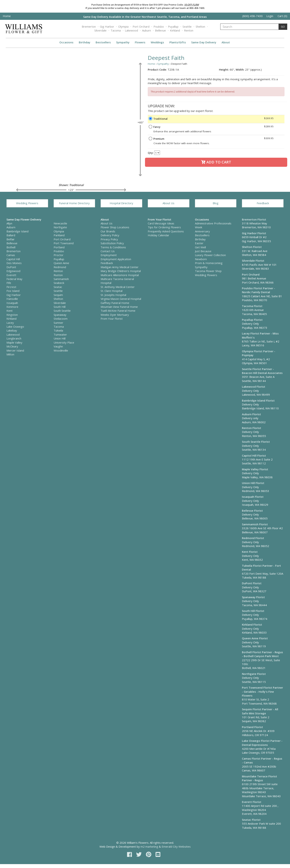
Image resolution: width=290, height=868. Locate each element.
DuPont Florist (252, 583)
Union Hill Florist (253, 483)
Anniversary (202, 231)
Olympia (123, 26)
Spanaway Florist (253, 597)
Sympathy (123, 42)
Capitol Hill (13, 259)
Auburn (146, 30)
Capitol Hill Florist (254, 455)
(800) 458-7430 (252, 16)
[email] (158, 854)
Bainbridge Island (17, 231)
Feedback (263, 203)
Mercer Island (15, 350)
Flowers (140, 42)
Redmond (60, 267)
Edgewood (13, 271)
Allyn (9, 223)
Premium (159, 139)
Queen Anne (61, 263)
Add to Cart (216, 162)
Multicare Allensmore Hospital (120, 275)
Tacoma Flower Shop (208, 271)
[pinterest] (149, 854)
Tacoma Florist (252, 306)
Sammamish (61, 279)
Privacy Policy (109, 239)
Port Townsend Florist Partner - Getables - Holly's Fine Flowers (262, 691)
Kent (10, 311)
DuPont (11, 267)
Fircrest (11, 287)
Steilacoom (61, 319)
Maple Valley (14, 342)
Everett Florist (252, 802)
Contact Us (108, 251)
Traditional (160, 119)
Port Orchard (141, 26)
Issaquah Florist (253, 497)
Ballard (11, 235)
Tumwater (60, 334)
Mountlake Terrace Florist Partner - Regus (259, 778)
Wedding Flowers (27, 203)
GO (283, 27)
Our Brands (108, 231)
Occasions (66, 42)
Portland (59, 247)
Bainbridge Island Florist (258, 400)
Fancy (157, 127)
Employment (109, 255)
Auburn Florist (251, 414)
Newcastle (60, 223)
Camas (11, 255)
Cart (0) (282, 16)
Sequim (58, 295)
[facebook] (130, 854)
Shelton (200, 26)
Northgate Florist (254, 674)
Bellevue (160, 30)
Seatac (58, 287)
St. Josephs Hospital (113, 295)
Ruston (58, 275)
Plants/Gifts (178, 42)
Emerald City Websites (176, 847)
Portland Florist (252, 727)
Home (7, 16)
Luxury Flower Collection (210, 255)
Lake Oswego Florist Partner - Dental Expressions (262, 743)
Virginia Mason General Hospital (121, 299)
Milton (10, 354)
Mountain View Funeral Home (119, 307)
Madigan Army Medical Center (120, 267)
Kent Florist (250, 552)
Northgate (60, 227)
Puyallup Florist (252, 320)
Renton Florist (252, 428)
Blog (216, 203)
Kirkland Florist (252, 625)
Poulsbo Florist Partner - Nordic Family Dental (258, 290)
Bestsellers (103, 42)
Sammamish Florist (255, 524)
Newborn (201, 259)
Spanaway (60, 315)
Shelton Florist (252, 247)
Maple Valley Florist (255, 469)
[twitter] (140, 854)
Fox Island (13, 291)
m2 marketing (149, 847)
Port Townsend (64, 243)
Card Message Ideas (161, 223)
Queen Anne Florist (255, 638)
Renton (189, 30)
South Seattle (62, 311)
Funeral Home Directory (74, 203)
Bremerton (89, 26)
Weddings (157, 42)
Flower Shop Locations (115, 227)
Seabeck (59, 283)
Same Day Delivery (204, 42)
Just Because (203, 251)
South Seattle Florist (256, 442)
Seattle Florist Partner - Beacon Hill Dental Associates (262, 371)
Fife (9, 283)
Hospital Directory (121, 203)
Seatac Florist (251, 820)
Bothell (11, 247)
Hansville (12, 299)
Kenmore (12, 307)
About (226, 42)
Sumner (58, 323)
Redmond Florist (253, 538)
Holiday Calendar (159, 235)
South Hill (60, 307)
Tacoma (116, 30)
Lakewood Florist (254, 387)
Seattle (187, 26)
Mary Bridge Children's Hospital (121, 271)
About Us (168, 203)
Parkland (59, 235)
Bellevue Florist (252, 511)
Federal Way (14, 279)
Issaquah (12, 303)
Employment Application (116, 259)
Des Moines (14, 263)
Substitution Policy (112, 243)
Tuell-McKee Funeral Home (118, 311)
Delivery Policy (110, 235)
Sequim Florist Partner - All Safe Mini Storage (260, 711)
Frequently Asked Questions (166, 231)
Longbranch (14, 338)
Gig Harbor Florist (254, 233)
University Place (64, 342)
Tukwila (58, 330)
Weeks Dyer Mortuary (115, 315)
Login (270, 16)
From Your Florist (112, 319)
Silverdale (100, 30)
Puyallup (173, 26)
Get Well (200, 247)
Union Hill (60, 338)
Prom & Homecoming (209, 263)
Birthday (85, 42)
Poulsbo (159, 26)
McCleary (12, 346)
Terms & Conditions (113, 247)
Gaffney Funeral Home (115, 303)
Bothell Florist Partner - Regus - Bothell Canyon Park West (262, 654)
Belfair (11, 239)
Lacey (10, 323)
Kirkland (175, 30)
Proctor (59, 255)
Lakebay (12, 330)
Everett (11, 275)
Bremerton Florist (254, 219)
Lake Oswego (15, 327)
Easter (199, 243)
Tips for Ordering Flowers (164, 227)
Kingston (12, 315)
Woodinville (61, 350)
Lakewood (131, 30)
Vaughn (58, 346)
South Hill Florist (253, 611)
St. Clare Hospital (112, 291)
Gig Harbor (107, 26)
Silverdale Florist (253, 261)
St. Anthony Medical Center (118, 287)
